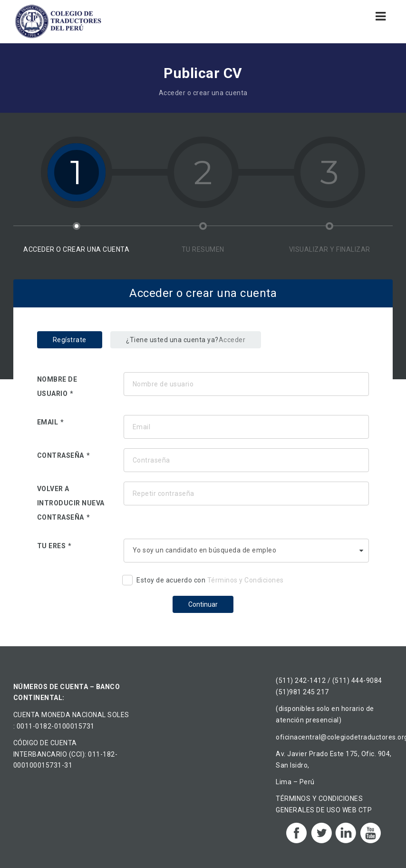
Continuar (203, 604)
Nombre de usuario (57, 386)
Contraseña (61, 455)
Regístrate (70, 340)
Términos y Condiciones (246, 580)
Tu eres (52, 546)
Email (48, 422)
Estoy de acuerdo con (203, 582)
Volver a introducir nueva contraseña (71, 503)
